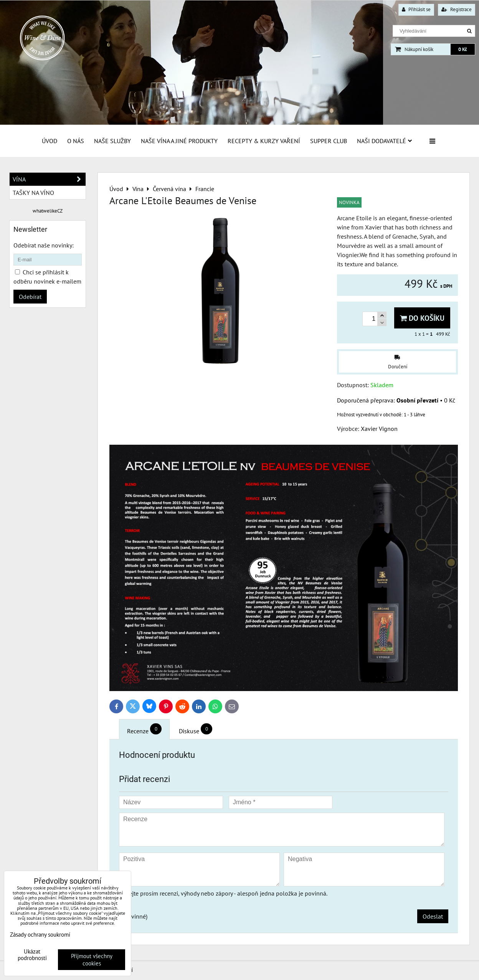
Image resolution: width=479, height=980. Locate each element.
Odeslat (433, 916)
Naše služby (112, 141)
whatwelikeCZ (48, 211)
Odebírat (30, 297)
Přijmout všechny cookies (92, 960)
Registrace (457, 9)
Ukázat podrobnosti (32, 955)
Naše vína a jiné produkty (179, 141)
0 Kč (463, 49)
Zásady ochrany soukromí (40, 935)
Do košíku (422, 318)
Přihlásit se (416, 9)
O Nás (76, 141)
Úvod (50, 141)
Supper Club (329, 141)
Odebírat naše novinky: (44, 245)
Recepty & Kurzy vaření (264, 141)
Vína (49, 179)
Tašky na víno (33, 193)
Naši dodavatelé (384, 141)
